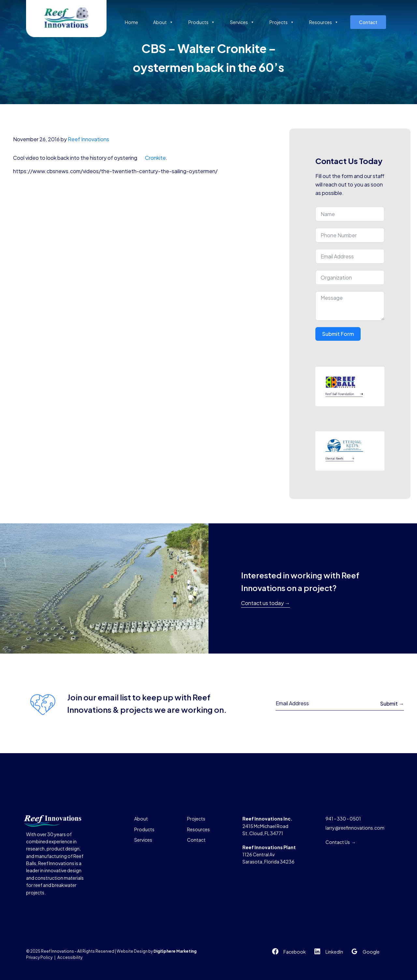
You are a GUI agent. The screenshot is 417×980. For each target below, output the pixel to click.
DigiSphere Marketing (175, 951)
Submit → (392, 704)
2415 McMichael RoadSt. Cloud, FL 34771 (267, 826)
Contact (368, 22)
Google (371, 952)
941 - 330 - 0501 (343, 819)
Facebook (295, 952)
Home (131, 22)
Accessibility (70, 957)
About (163, 22)
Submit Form (338, 334)
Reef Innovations (88, 139)
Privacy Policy (39, 957)
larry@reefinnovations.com (355, 828)
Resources (324, 22)
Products (202, 22)
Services (242, 22)
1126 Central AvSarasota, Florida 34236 (269, 855)
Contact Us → (341, 842)
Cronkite (155, 158)
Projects (282, 22)
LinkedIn (334, 952)
